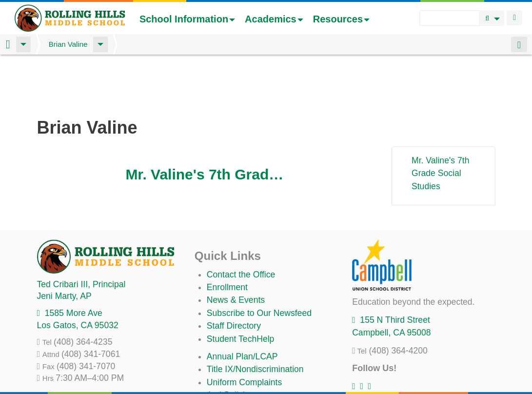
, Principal (81, 233)
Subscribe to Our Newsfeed (259, 262)
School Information (187, 19)
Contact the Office (241, 223)
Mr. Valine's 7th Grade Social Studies (207, 123)
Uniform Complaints (244, 331)
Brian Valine (68, 44)
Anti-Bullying (231, 344)
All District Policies (242, 370)
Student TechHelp (241, 288)
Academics (274, 19)
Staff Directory (234, 275)
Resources (341, 19)
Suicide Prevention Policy (255, 357)
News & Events (236, 249)
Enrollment (227, 236)
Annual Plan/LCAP (242, 305)
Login (514, 18)
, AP (64, 245)
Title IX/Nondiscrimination (255, 318)
